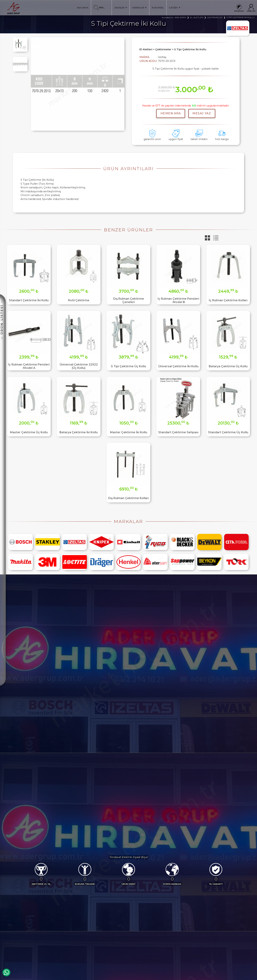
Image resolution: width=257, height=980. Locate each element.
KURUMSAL (158, 8)
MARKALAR (139, 8)
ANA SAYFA (83, 8)
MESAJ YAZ (202, 113)
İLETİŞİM (175, 8)
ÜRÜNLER (121, 8)
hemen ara (171, 113)
